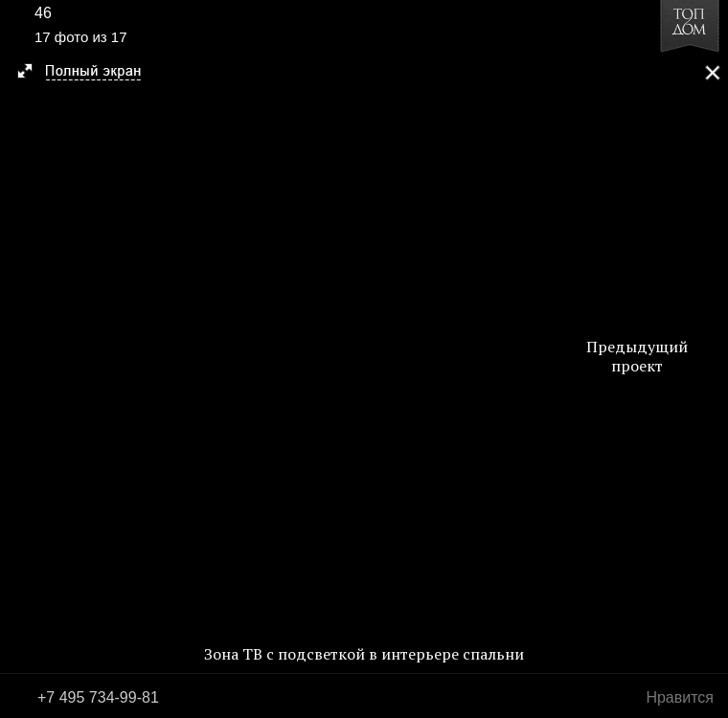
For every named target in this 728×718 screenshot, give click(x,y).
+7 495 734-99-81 (98, 697)
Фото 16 (21, 359)
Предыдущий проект (637, 356)
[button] (88, 73)
